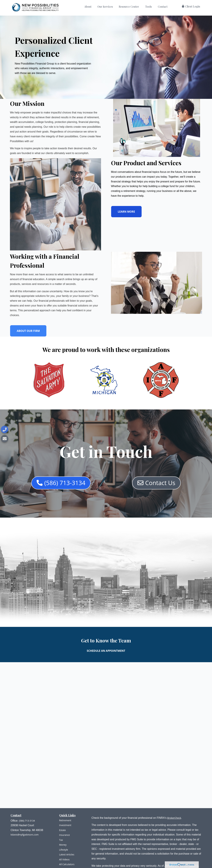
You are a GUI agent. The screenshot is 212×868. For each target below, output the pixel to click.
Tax (61, 840)
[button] (88, 7)
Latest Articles (67, 854)
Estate (62, 830)
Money (63, 845)
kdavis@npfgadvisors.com (25, 835)
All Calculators (67, 864)
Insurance (64, 835)
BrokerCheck (174, 818)
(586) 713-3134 (27, 821)
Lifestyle (64, 850)
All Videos (64, 859)
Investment (65, 825)
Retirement (65, 820)
